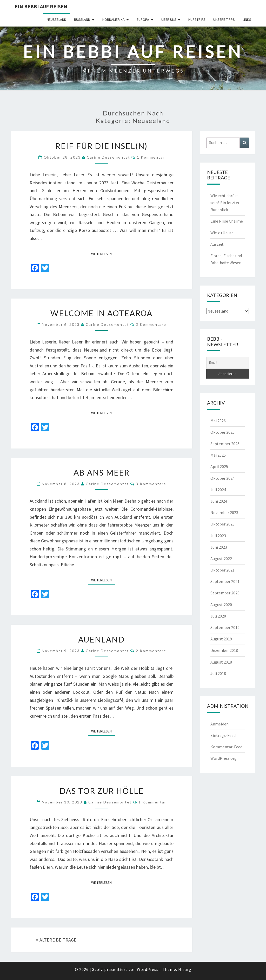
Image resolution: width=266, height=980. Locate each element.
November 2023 (224, 512)
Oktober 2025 (222, 432)
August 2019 (221, 639)
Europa (143, 20)
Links (247, 20)
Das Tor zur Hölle (102, 791)
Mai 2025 (218, 455)
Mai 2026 (218, 421)
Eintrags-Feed (223, 735)
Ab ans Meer (102, 472)
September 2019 (225, 627)
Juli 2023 (218, 536)
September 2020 (225, 593)
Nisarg (185, 969)
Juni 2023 (219, 547)
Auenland (101, 639)
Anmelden (220, 724)
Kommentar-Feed (226, 747)
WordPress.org (224, 758)
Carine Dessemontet (108, 157)
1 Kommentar (151, 157)
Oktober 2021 (222, 570)
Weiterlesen (103, 254)
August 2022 (221, 559)
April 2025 (219, 466)
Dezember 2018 (224, 650)
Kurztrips (197, 20)
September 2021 (225, 581)
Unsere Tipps (224, 20)
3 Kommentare (151, 324)
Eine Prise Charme (227, 221)
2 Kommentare (151, 651)
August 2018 (221, 662)
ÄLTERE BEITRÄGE (56, 940)
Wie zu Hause (222, 233)
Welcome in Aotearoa (101, 313)
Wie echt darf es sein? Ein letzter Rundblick (225, 203)
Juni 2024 (219, 501)
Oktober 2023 (222, 524)
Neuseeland (56, 20)
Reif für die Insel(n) (101, 146)
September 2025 (225, 444)
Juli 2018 (218, 673)
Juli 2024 (218, 490)
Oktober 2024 (222, 478)
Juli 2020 (218, 616)
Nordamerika (114, 20)
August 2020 (221, 605)
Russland (82, 20)
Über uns (169, 20)
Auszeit (217, 244)
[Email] (228, 363)
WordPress (148, 969)
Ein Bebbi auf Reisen (41, 6)
